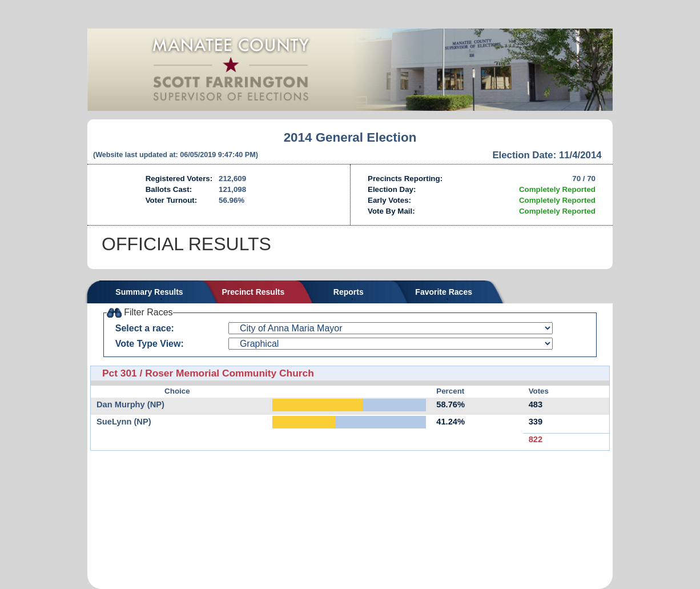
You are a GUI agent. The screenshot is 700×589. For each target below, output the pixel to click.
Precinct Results (254, 292)
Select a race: (145, 328)
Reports (349, 292)
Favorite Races (444, 292)
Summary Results (149, 292)
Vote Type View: (150, 344)
